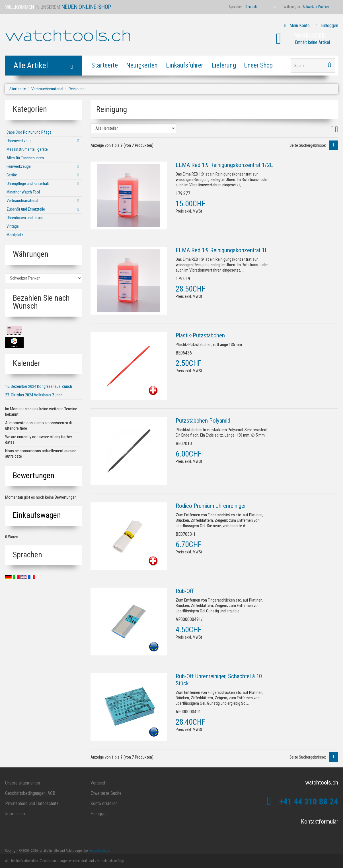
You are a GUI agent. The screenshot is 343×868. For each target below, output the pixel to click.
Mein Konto (300, 26)
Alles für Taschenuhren (25, 158)
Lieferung (224, 65)
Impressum (15, 814)
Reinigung (77, 89)
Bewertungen (34, 475)
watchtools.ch (100, 850)
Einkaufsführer (185, 65)
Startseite (105, 65)
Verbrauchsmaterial (47, 89)
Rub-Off (185, 591)
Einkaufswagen (37, 515)
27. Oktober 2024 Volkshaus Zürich (34, 395)
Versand (98, 783)
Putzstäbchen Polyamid (203, 421)
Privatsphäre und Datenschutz (32, 803)
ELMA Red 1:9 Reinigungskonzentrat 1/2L (224, 165)
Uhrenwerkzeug (19, 141)
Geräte (12, 175)
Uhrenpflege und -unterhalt (28, 184)
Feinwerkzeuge (19, 166)
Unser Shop (258, 65)
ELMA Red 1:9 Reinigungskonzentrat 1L (222, 250)
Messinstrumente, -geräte (27, 149)
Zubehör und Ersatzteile (26, 209)
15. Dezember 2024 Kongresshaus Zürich (39, 386)
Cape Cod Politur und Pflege (29, 132)
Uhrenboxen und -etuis (25, 218)
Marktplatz (15, 235)
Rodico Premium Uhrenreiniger (211, 506)
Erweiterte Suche (106, 793)
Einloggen (330, 26)
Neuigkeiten (142, 65)
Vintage (13, 226)
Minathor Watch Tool (23, 192)
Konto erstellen (104, 803)
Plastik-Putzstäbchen (200, 335)
